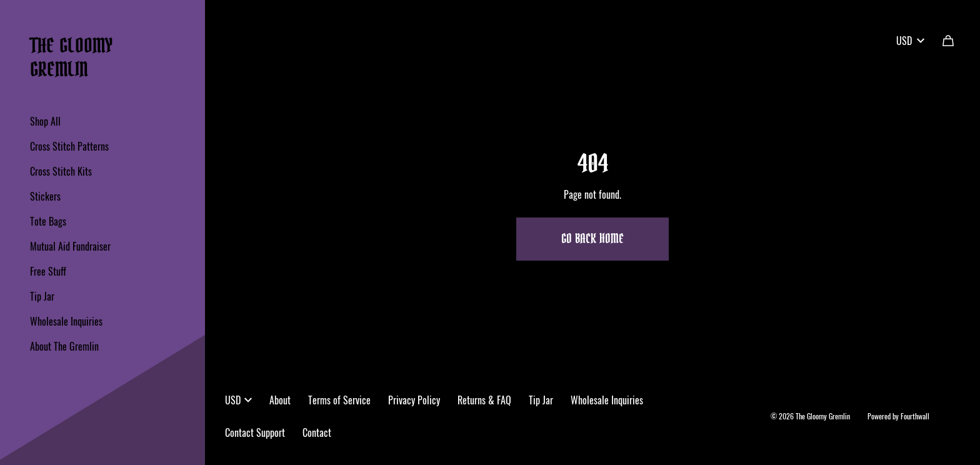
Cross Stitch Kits (61, 171)
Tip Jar (42, 296)
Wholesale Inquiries (66, 321)
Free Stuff (48, 271)
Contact (317, 432)
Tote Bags (48, 221)
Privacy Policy (414, 400)
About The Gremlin (64, 346)
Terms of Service (339, 400)
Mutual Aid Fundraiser (70, 246)
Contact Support (255, 432)
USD (910, 41)
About (280, 400)
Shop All (45, 121)
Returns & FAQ (484, 400)
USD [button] (238, 400)
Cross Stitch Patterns (69, 146)
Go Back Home (592, 239)
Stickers (45, 196)
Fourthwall (915, 416)
